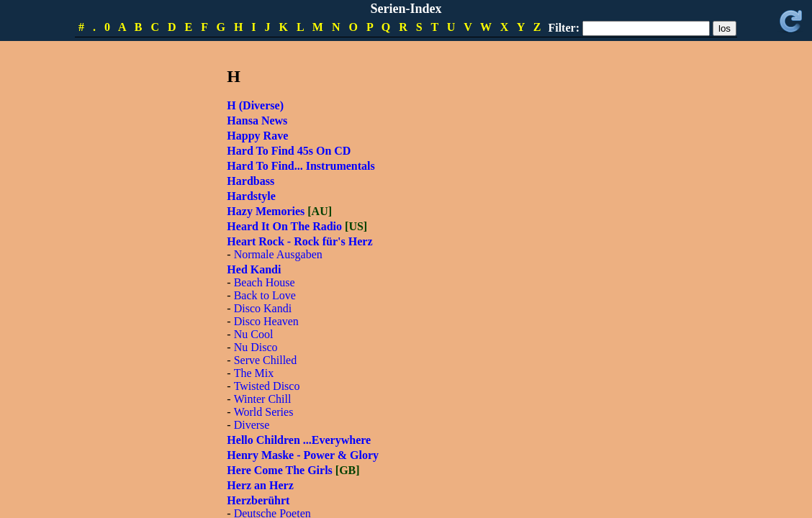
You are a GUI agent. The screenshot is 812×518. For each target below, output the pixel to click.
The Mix (254, 373)
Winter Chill (263, 399)
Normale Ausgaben (278, 254)
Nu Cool (254, 334)
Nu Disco (256, 347)
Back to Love (265, 295)
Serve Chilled (266, 360)
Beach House (265, 282)
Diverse (252, 425)
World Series (264, 412)
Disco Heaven (266, 321)
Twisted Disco (267, 386)
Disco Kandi (263, 308)
